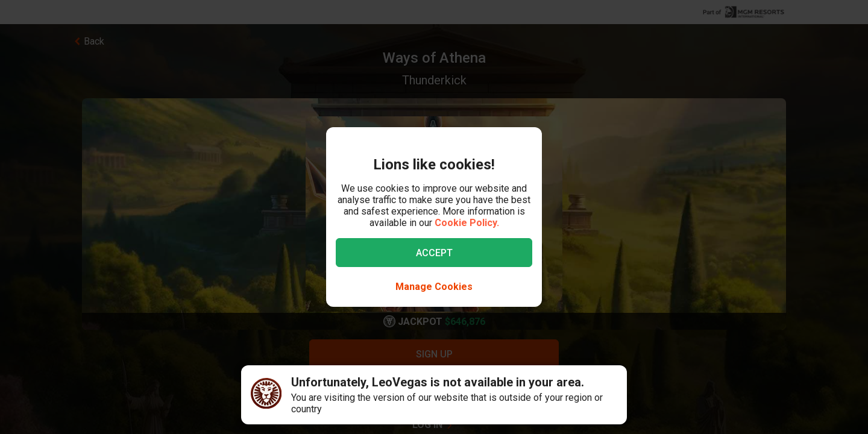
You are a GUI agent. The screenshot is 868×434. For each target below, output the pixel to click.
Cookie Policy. (467, 223)
